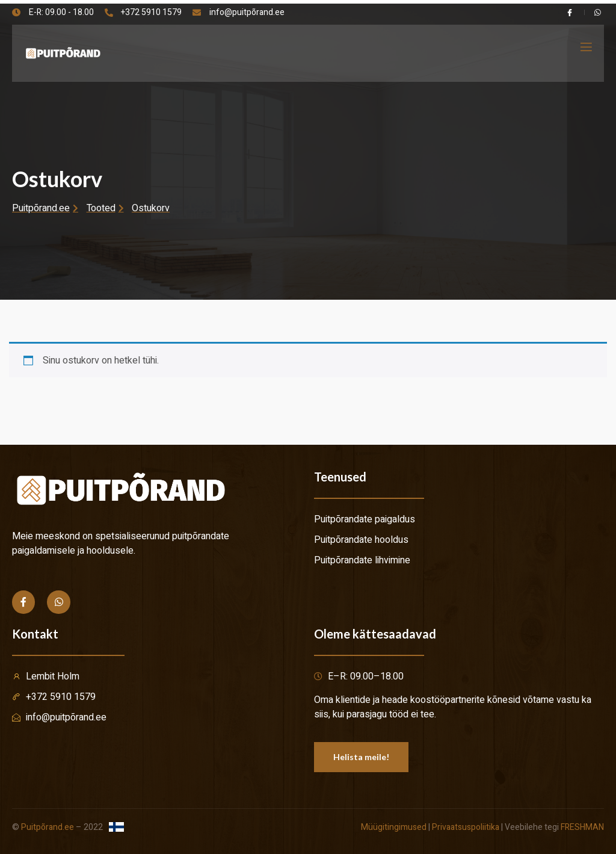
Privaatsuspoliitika (466, 827)
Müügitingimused (394, 827)
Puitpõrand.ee (48, 827)
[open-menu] (585, 47)
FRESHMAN (582, 827)
